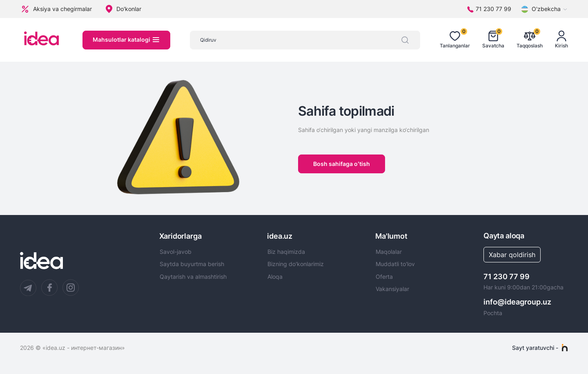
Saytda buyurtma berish (192, 264)
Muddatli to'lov (395, 264)
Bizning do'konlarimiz (296, 264)
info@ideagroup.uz (517, 302)
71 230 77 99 (507, 277)
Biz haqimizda (286, 252)
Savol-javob (176, 252)
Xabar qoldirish (512, 255)
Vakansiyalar (392, 289)
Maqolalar (389, 252)
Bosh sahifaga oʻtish (342, 164)
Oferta (384, 277)
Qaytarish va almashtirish (193, 277)
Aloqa (275, 277)
